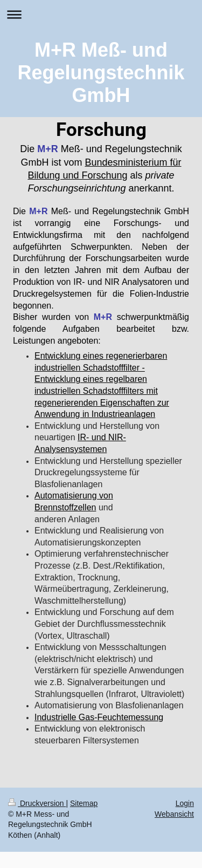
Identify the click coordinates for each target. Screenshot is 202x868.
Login (185, 803)
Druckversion (37, 803)
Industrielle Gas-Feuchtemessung (99, 717)
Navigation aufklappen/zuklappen (101, 14)
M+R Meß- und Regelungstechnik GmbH (101, 73)
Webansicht (174, 814)
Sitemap (84, 803)
